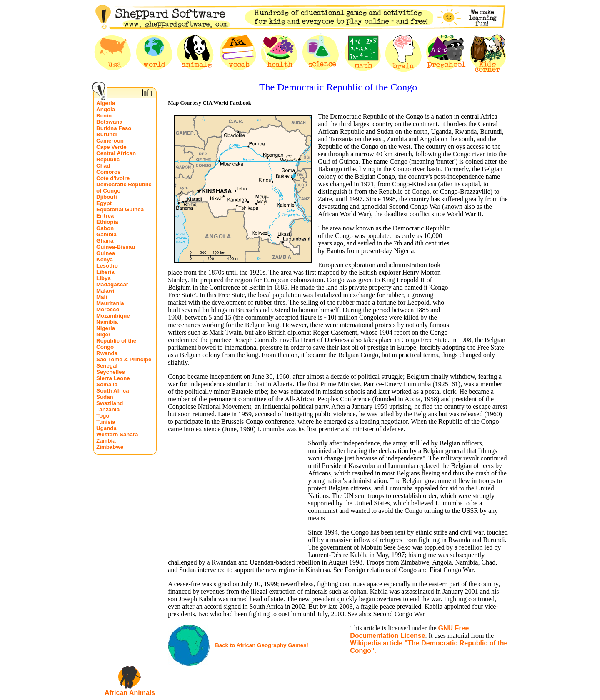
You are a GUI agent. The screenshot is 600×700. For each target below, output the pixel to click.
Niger (103, 334)
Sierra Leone (113, 378)
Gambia (106, 234)
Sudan (105, 397)
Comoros (109, 172)
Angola (106, 109)
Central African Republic (116, 156)
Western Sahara (117, 434)
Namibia (107, 322)
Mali (102, 297)
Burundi (107, 134)
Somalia (107, 384)
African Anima (127, 693)
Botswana (109, 122)
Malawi (105, 291)
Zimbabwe (110, 447)
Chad (103, 166)
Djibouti (107, 197)
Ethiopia (107, 222)
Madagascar (112, 284)
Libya (104, 278)
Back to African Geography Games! (262, 645)
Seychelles (111, 372)
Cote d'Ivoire (113, 178)
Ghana (105, 241)
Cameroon (110, 141)
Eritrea (105, 216)
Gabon (105, 228)
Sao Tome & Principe (124, 359)
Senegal (107, 366)
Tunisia (106, 422)
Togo (103, 416)
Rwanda (107, 353)
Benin (104, 116)
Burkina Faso (114, 128)
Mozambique (113, 316)
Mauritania (110, 303)
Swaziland (110, 403)
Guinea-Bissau (116, 247)
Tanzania (108, 409)
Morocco (108, 309)
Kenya (105, 259)
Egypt (104, 203)
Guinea (106, 253)
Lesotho (107, 266)
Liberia (105, 272)
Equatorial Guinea (120, 209)
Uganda (106, 428)
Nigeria (106, 328)
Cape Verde (111, 147)
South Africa (113, 391)
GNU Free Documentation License (409, 632)
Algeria (106, 103)
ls (152, 693)
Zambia (106, 441)
